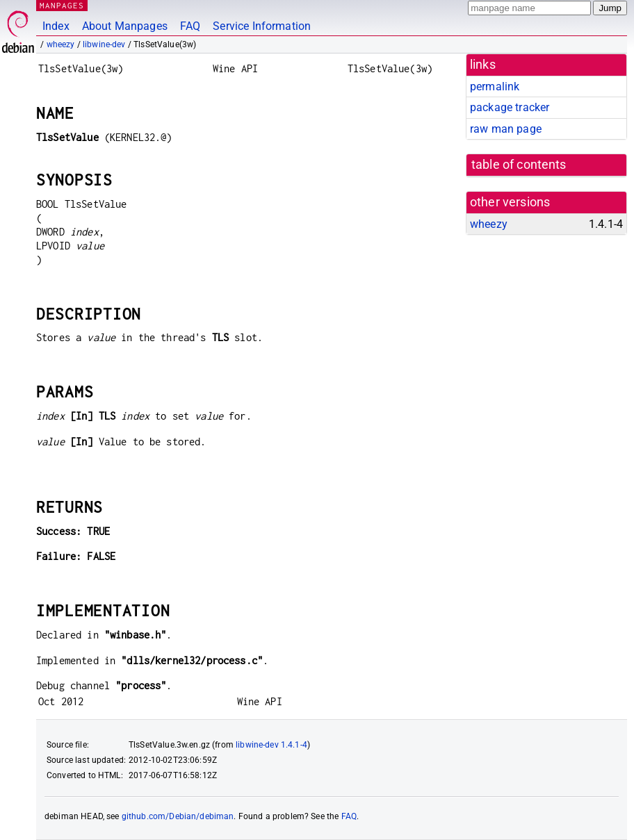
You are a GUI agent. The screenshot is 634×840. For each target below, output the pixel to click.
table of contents (519, 165)
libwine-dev (104, 44)
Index (56, 26)
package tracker (510, 107)
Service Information (262, 26)
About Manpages (125, 26)
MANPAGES (62, 5)
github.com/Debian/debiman (178, 816)
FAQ (190, 26)
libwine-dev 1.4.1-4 (271, 745)
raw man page (506, 129)
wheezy (61, 44)
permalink (495, 87)
